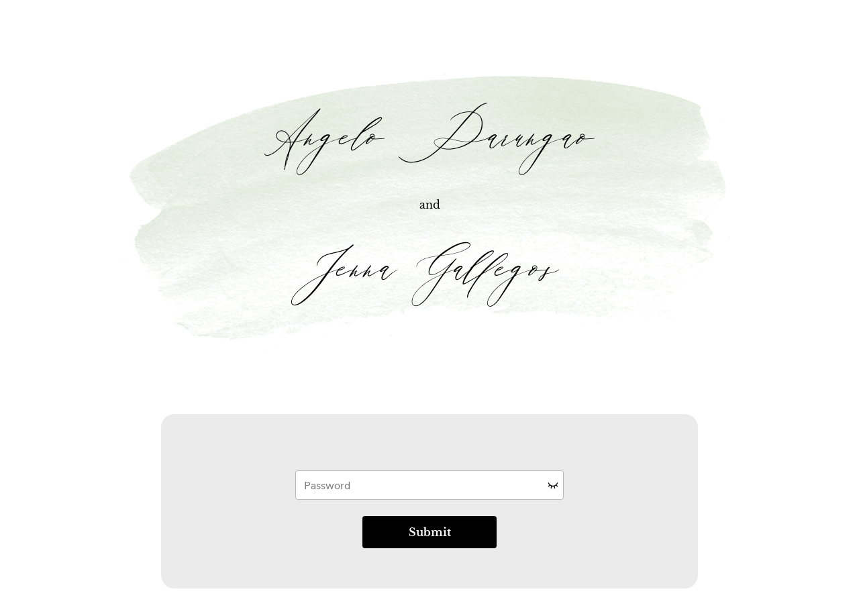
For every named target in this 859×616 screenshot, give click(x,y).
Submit (430, 532)
